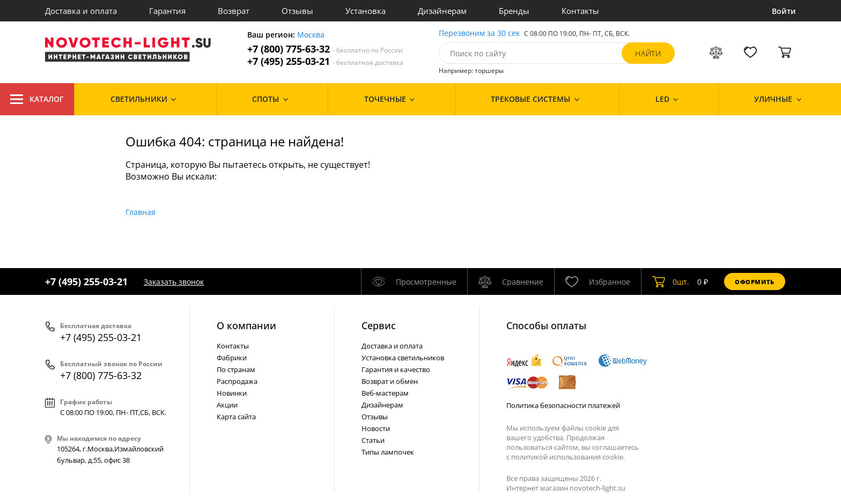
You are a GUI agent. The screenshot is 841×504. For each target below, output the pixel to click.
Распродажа (237, 381)
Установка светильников (403, 358)
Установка (366, 11)
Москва (311, 35)
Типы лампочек (388, 452)
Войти (784, 11)
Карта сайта (236, 417)
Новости (376, 428)
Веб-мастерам (385, 393)
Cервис (379, 325)
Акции (227, 405)
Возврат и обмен (390, 381)
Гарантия (167, 11)
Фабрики (232, 358)
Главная (141, 212)
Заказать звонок (174, 282)
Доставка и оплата (81, 11)
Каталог (37, 99)
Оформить (755, 282)
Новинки (232, 393)
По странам (236, 369)
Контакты (580, 11)
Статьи (373, 440)
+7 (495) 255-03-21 (325, 61)
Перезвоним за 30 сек (479, 34)
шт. (671, 281)
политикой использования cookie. (568, 457)
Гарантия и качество (396, 369)
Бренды (514, 11)
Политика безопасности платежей (563, 405)
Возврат (234, 11)
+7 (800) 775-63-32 (325, 49)
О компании (246, 325)
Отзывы (297, 11)
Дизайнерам (442, 11)
